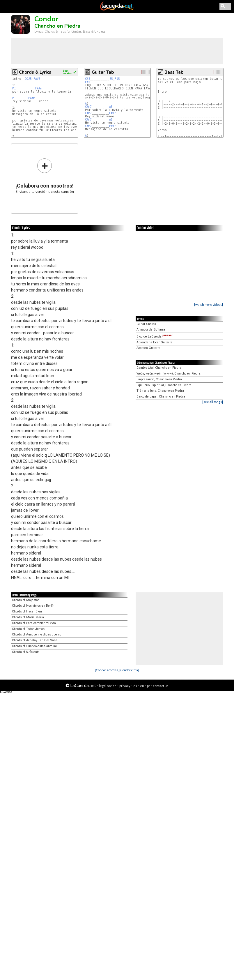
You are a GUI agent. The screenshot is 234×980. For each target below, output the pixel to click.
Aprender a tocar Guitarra (154, 342)
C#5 (88, 79)
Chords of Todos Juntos (28, 629)
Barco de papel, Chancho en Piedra (161, 397)
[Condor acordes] (107, 670)
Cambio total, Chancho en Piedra (159, 368)
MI (14, 88)
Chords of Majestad (26, 600)
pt (148, 686)
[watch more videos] (209, 304)
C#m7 (88, 107)
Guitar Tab (103, 72)
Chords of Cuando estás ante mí (34, 646)
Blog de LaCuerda (155, 337)
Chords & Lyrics (35, 72)
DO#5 (28, 79)
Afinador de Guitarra (151, 330)
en (142, 686)
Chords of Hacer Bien (27, 611)
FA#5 (37, 79)
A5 (111, 107)
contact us (161, 686)
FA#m (39, 88)
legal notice (108, 686)
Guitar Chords (146, 324)
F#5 (117, 79)
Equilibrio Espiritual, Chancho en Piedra (164, 385)
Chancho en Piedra (57, 26)
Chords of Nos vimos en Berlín (33, 606)
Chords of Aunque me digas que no (37, 634)
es (135, 686)
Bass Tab (174, 72)
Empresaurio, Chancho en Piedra (159, 379)
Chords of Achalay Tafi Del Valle (35, 640)
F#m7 (112, 113)
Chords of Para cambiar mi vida (34, 623)
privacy (125, 686)
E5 (111, 79)
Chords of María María (28, 617)
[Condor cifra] (129, 670)
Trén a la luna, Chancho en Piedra (160, 391)
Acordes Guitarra (148, 348)
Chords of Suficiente (26, 652)
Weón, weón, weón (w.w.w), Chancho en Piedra (169, 374)
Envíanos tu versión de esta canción (45, 176)
